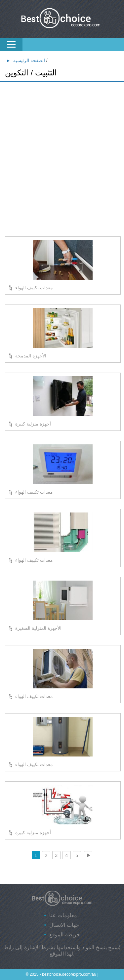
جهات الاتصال (64, 925)
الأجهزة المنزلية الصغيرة (38, 628)
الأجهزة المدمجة (31, 356)
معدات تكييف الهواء (34, 288)
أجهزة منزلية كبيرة (33, 424)
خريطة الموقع (64, 935)
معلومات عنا (63, 915)
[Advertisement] (62, 150)
